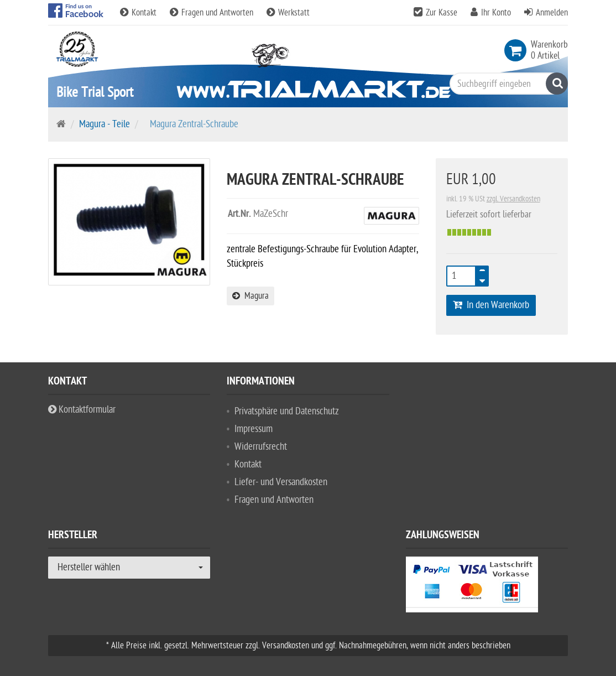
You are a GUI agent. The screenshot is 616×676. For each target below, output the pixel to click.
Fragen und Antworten (213, 13)
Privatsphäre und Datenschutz (287, 411)
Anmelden (552, 13)
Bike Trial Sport (95, 92)
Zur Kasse (442, 13)
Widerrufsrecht (261, 447)
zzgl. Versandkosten (513, 199)
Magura (250, 296)
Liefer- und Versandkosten (281, 482)
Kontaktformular (82, 410)
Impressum (254, 429)
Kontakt (139, 13)
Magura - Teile (105, 124)
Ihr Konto (496, 13)
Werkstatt (288, 13)
